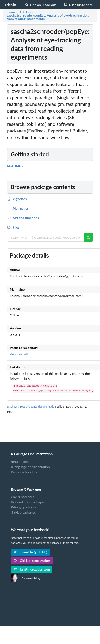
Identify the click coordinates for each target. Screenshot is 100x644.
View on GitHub (22, 354)
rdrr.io (10, 5)
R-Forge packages (24, 507)
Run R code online (24, 472)
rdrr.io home (20, 462)
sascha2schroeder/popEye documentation (32, 407)
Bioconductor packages (28, 502)
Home (11, 12)
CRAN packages (23, 497)
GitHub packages (23, 512)
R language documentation (30, 467)
